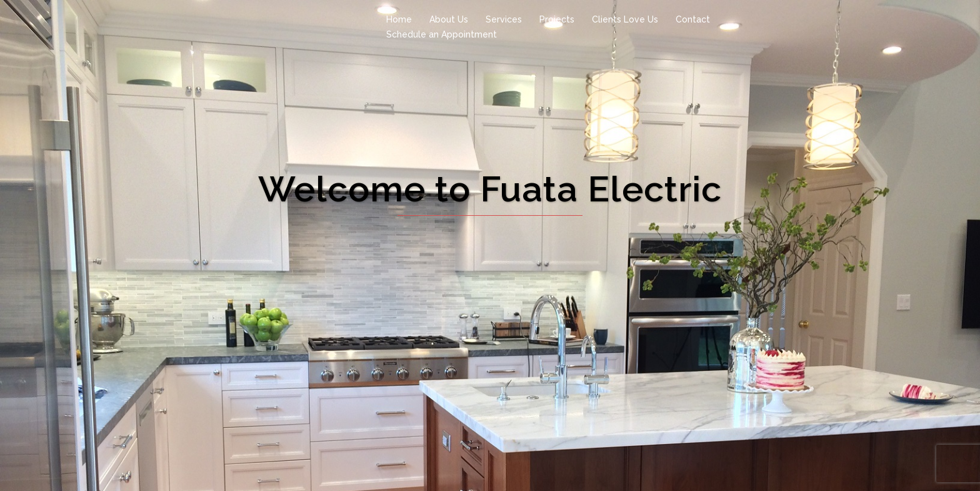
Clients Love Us (625, 19)
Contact (693, 19)
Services (504, 19)
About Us (449, 19)
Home (399, 19)
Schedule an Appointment (442, 34)
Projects (557, 19)
